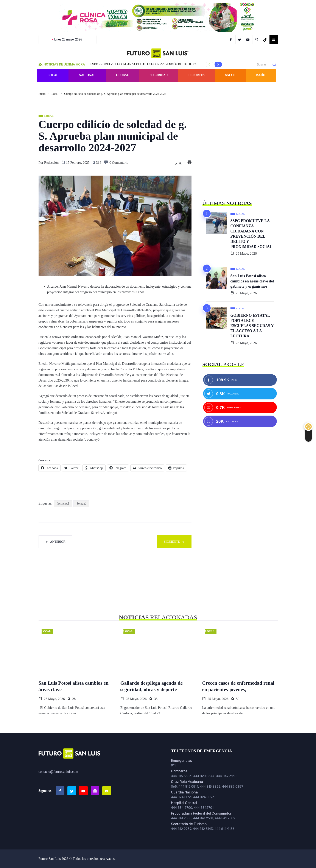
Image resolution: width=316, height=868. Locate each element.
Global (123, 75)
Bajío (261, 75)
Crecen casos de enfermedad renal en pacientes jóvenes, (238, 686)
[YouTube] (249, 39)
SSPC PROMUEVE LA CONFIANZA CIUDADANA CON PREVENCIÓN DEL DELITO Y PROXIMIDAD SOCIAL (251, 234)
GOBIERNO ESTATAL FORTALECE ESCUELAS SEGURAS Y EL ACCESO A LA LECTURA (252, 326)
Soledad (81, 504)
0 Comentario (119, 163)
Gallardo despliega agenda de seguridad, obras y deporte (152, 686)
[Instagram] (257, 39)
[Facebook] (231, 39)
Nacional (87, 75)
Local (53, 75)
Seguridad (159, 75)
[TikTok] (265, 39)
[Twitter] (240, 39)
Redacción (51, 163)
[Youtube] (83, 791)
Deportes (196, 75)
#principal (63, 504)
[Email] (107, 791)
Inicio (42, 94)
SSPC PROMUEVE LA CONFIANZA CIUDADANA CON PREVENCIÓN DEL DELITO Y (143, 64)
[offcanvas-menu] (274, 39)
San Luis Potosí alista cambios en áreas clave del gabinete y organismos (252, 281)
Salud (230, 75)
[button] (158, 17)
